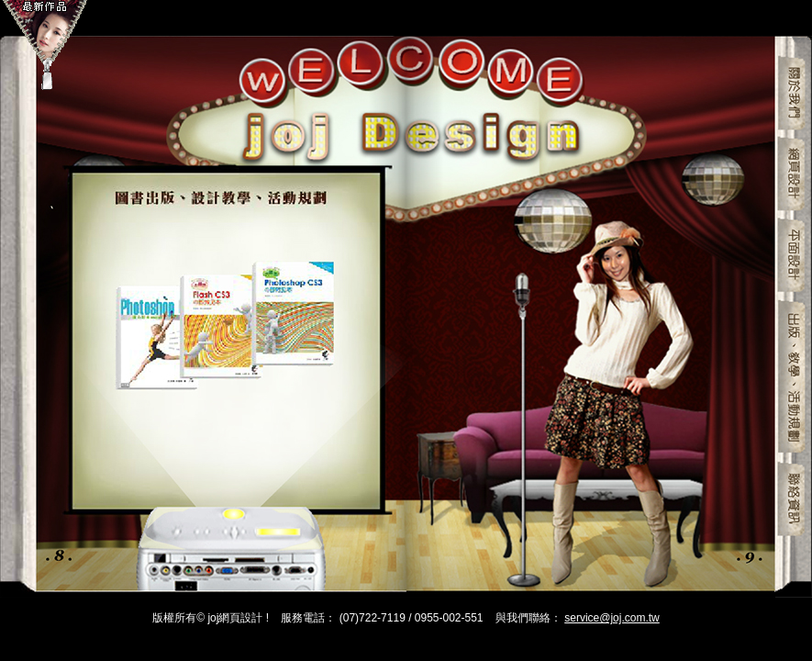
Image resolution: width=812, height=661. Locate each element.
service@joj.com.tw (612, 618)
